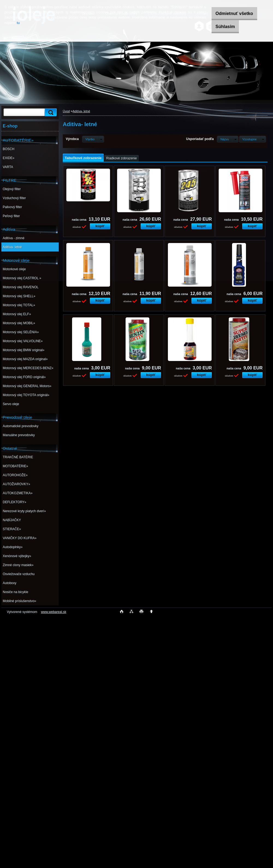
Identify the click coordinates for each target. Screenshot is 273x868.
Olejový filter (12, 189)
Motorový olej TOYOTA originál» (26, 395)
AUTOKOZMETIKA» (18, 493)
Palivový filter (12, 207)
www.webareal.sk (54, 612)
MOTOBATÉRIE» (15, 466)
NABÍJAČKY (12, 520)
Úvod (66, 111)
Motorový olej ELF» (17, 314)
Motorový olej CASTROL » (22, 278)
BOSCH (9, 149)
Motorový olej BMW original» (24, 350)
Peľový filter (11, 216)
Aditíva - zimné (14, 238)
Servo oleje (11, 404)
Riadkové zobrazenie (121, 158)
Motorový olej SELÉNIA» (21, 332)
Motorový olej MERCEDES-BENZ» (28, 368)
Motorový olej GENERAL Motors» (27, 386)
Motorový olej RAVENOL (21, 287)
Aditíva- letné (12, 247)
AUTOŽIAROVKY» (16, 484)
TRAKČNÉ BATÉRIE (18, 457)
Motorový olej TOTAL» (19, 305)
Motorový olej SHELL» (19, 296)
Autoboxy (10, 583)
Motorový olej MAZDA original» (25, 359)
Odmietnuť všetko (230, 13)
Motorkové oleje (14, 269)
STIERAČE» (12, 529)
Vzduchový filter (14, 198)
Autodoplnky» (13, 547)
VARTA (8, 167)
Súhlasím (221, 27)
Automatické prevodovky (21, 426)
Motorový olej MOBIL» (19, 323)
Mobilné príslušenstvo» (20, 601)
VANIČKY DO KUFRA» (20, 538)
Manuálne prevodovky (19, 435)
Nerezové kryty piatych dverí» (24, 511)
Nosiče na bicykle (15, 592)
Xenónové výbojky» (17, 556)
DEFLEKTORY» (14, 502)
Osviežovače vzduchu (19, 574)
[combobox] (228, 139)
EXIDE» (9, 158)
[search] (50, 112)
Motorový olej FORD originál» (24, 377)
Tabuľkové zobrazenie (83, 158)
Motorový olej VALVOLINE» (23, 341)
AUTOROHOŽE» (15, 475)
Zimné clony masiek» (18, 565)
